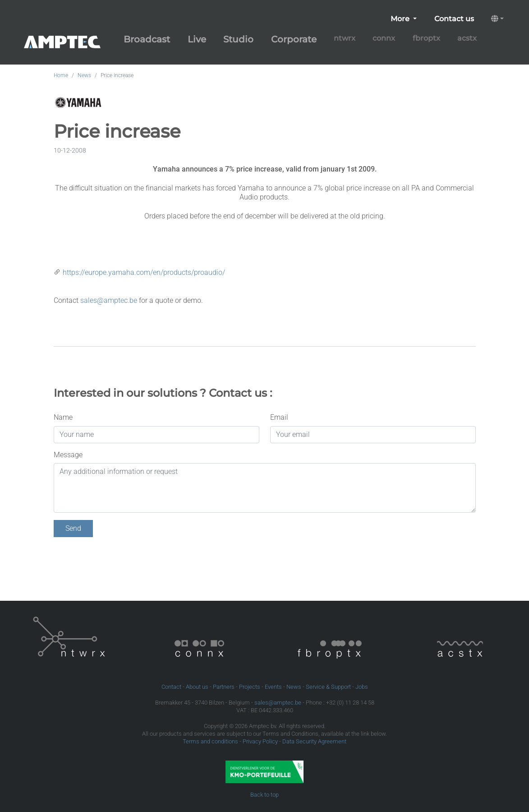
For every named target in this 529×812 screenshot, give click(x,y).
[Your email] (373, 435)
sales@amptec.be (109, 300)
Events (273, 687)
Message (68, 455)
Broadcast (147, 39)
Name (63, 417)
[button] (497, 19)
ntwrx (345, 38)
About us (197, 687)
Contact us (454, 19)
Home (61, 75)
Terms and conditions (210, 741)
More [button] (401, 19)
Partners (224, 687)
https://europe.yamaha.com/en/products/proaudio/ (144, 272)
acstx (467, 38)
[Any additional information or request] (265, 488)
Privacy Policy (260, 741)
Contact (171, 687)
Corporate (294, 39)
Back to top (264, 795)
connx (384, 38)
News (84, 75)
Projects (250, 687)
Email (279, 417)
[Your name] (156, 435)
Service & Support (328, 687)
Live (197, 39)
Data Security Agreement (314, 741)
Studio (238, 39)
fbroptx (426, 38)
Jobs (362, 687)
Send (73, 528)
